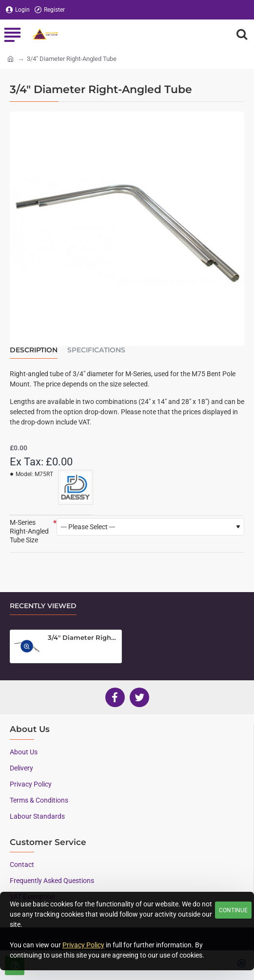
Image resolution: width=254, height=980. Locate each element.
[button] (27, 647)
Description (34, 350)
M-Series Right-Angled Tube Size (29, 531)
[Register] (50, 10)
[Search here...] (242, 34)
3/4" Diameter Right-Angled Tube (83, 637)
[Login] (18, 10)
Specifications (96, 350)
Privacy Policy (83, 945)
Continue (233, 910)
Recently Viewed (43, 606)
